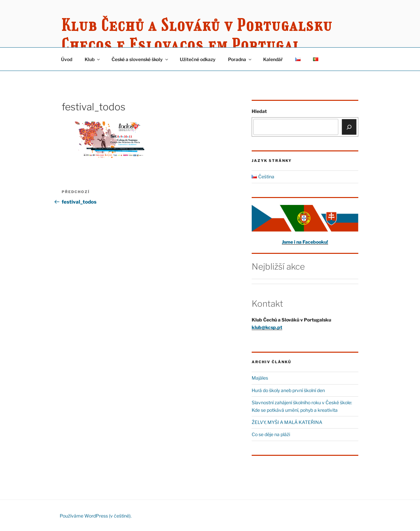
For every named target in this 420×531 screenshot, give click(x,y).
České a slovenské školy (140, 59)
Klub (93, 59)
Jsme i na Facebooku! (305, 242)
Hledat (259, 111)
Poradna (240, 59)
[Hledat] (349, 127)
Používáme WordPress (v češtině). (96, 516)
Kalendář (273, 59)
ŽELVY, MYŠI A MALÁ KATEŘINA (287, 422)
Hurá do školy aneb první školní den (288, 390)
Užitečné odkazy (198, 59)
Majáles (260, 378)
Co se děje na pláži (271, 434)
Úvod (67, 59)
